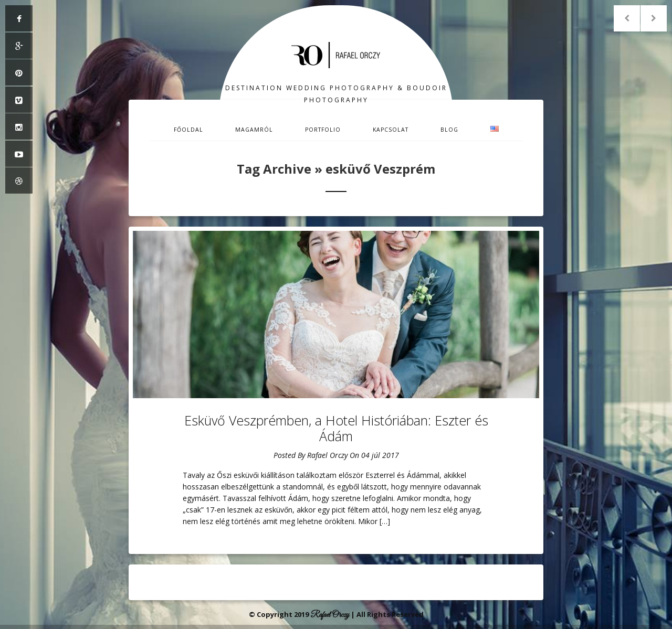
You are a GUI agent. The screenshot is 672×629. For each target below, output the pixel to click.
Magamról (254, 130)
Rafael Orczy (327, 455)
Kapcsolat (391, 130)
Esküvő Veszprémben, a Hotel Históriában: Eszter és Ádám (336, 428)
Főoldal (188, 130)
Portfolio (323, 130)
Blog (449, 130)
